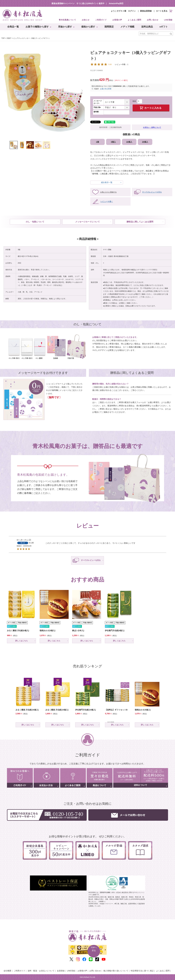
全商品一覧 (13, 27)
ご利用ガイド (101, 20)
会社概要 (7, 971)
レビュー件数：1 (109, 64)
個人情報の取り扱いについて (116, 971)
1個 (97, 142)
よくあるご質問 (134, 20)
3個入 (113, 142)
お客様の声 (117, 20)
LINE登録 (168, 20)
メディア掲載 (127, 27)
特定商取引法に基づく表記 (142, 971)
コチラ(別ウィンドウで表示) (147, 270)
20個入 (145, 142)
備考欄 (96, 112)
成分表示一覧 (107, 182)
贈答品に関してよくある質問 (140, 222)
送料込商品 (147, 27)
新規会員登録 (146, 11)
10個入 (129, 142)
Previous (5, 91)
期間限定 (109, 27)
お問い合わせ (153, 20)
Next (82, 91)
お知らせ (86, 20)
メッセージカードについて (87, 222)
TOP (3, 38)
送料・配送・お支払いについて (41, 971)
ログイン (132, 11)
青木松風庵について (67, 20)
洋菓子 (9, 38)
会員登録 (61, 971)
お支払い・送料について (152, 127)
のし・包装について (35, 222)
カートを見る (164, 11)
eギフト (164, 27)
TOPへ (94, 949)
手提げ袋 (98, 107)
